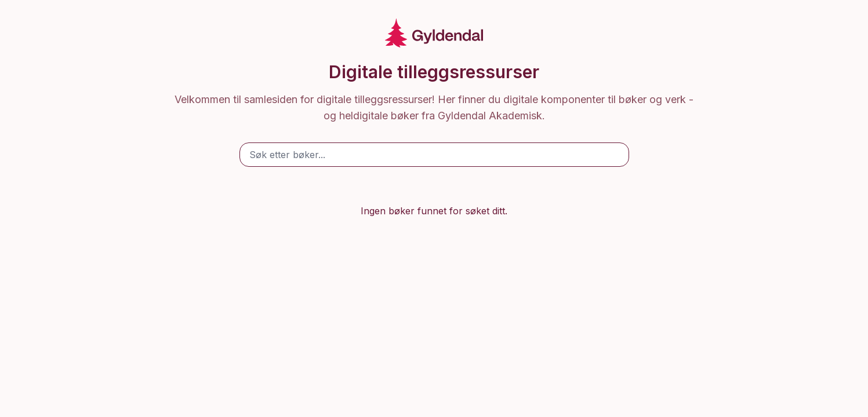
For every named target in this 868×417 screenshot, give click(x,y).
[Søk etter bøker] (434, 155)
